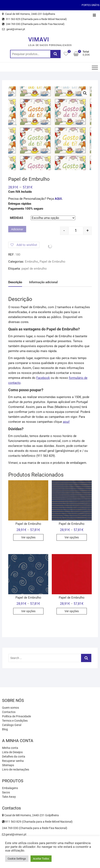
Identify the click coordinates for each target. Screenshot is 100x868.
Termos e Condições (15, 721)
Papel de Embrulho (52, 262)
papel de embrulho (34, 269)
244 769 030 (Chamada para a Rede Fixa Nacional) (33, 24)
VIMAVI (39, 39)
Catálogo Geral (12, 725)
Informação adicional (43, 282)
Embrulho (32, 262)
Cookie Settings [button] (17, 859)
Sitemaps (8, 765)
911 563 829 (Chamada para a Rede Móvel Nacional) (34, 19)
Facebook (43, 378)
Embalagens (10, 788)
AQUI (58, 199)
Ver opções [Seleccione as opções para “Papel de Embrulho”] (28, 537)
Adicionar (17, 229)
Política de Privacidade (16, 716)
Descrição (15, 282)
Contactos (9, 712)
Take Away (9, 797)
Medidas (16, 218)
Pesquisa (55, 54)
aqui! (66, 422)
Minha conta (10, 748)
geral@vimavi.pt (14, 29)
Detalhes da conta (14, 756)
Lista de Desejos (12, 752)
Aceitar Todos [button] (41, 859)
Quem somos (11, 708)
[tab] (15, 282)
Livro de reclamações (16, 769)
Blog (5, 729)
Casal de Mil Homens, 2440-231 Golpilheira (29, 14)
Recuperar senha (13, 761)
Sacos (6, 792)
